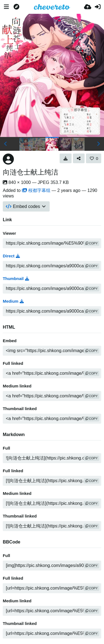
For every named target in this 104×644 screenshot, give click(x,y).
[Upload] (88, 7)
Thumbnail (16, 279)
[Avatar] (8, 159)
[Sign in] (98, 7)
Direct (11, 256)
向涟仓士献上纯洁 (31, 172)
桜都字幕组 (36, 190)
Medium (13, 301)
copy (92, 243)
